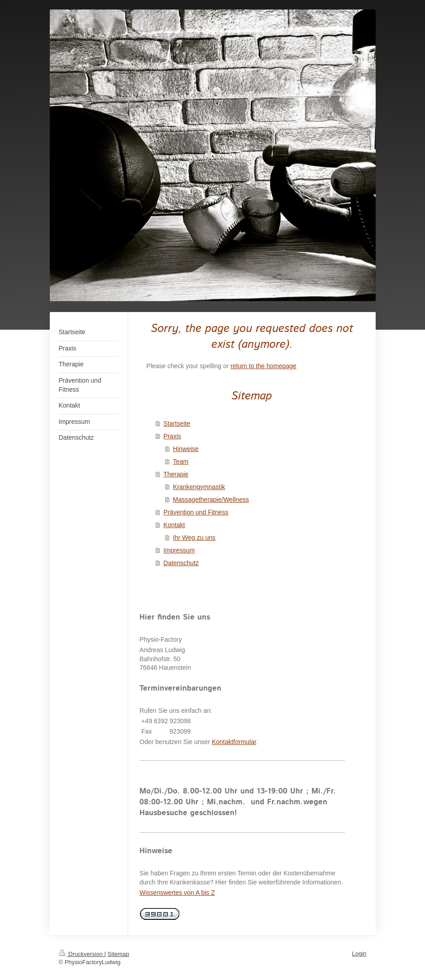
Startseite (177, 423)
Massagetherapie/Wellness (211, 500)
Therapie (176, 474)
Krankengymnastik (199, 487)
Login (359, 954)
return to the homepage (263, 366)
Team (181, 461)
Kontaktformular (234, 742)
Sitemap (119, 954)
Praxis (172, 436)
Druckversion (82, 954)
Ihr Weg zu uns (194, 538)
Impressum (179, 550)
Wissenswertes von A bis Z (177, 893)
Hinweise (186, 449)
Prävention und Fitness (196, 512)
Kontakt (174, 525)
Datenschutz (181, 563)
